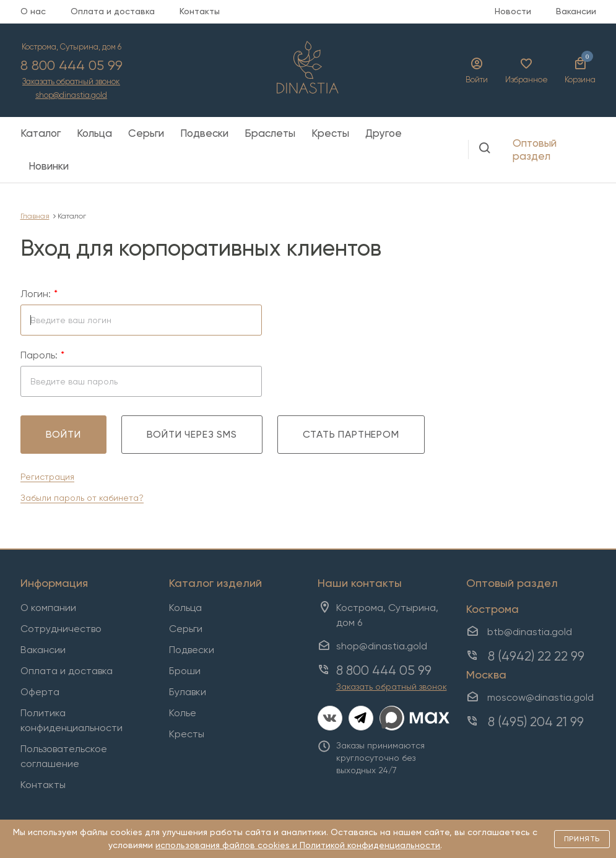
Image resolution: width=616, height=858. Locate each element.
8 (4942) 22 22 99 (536, 656)
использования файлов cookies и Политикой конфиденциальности (298, 845)
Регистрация (47, 477)
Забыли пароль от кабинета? (82, 498)
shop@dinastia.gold (71, 96)
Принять (582, 839)
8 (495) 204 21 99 (536, 722)
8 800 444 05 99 (72, 66)
